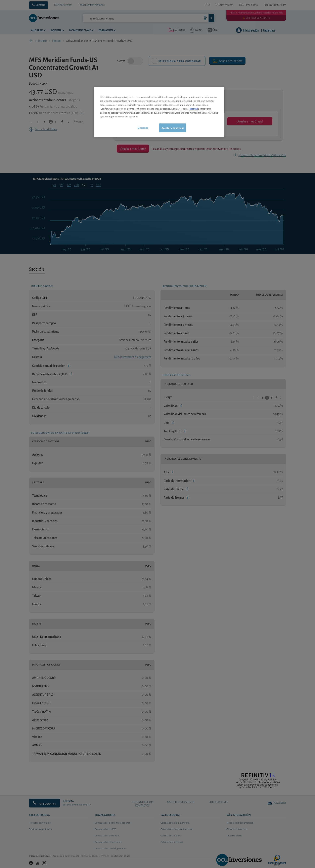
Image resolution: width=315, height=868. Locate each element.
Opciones (143, 128)
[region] (159, 112)
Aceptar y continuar (173, 128)
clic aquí (194, 108)
